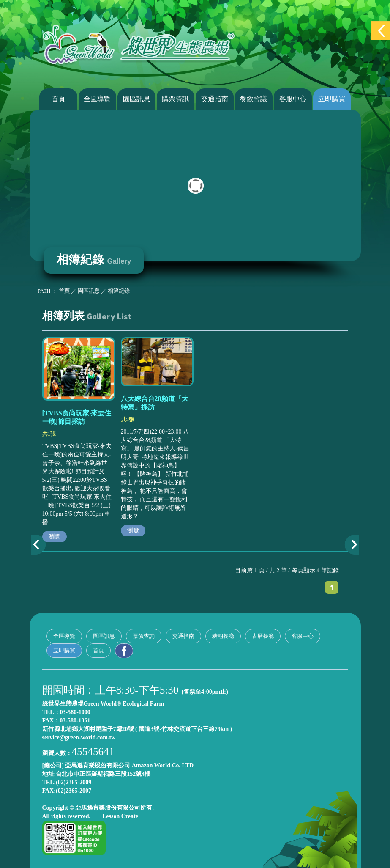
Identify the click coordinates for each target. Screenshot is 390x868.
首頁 (58, 99)
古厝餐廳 (263, 636)
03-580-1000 (75, 712)
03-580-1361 (75, 721)
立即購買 (332, 99)
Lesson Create (120, 816)
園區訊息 (136, 99)
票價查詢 (144, 636)
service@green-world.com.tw (79, 738)
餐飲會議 (254, 99)
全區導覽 (97, 99)
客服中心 (293, 99)
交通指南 (215, 99)
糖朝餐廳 (223, 636)
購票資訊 (175, 99)
